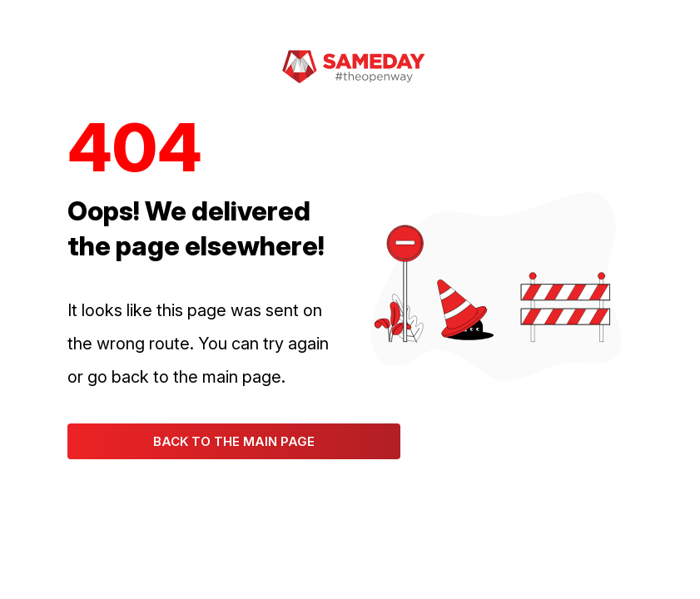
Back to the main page (234, 441)
